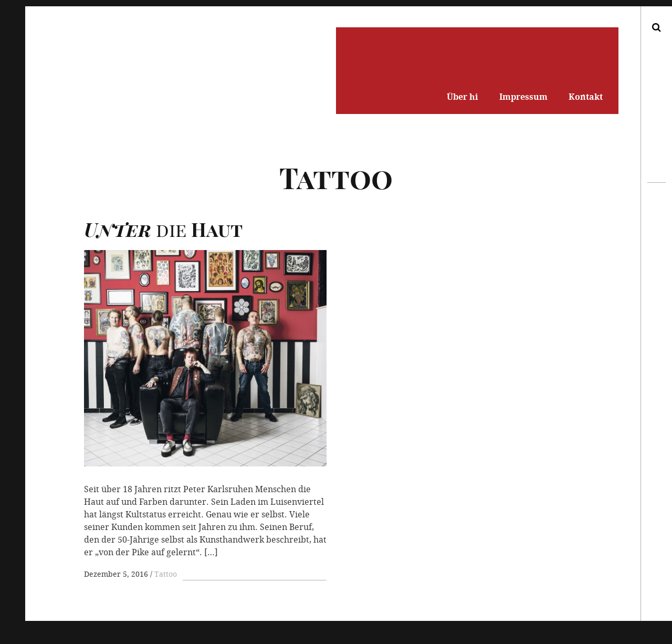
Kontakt (586, 97)
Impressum (523, 97)
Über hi (463, 97)
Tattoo (166, 574)
